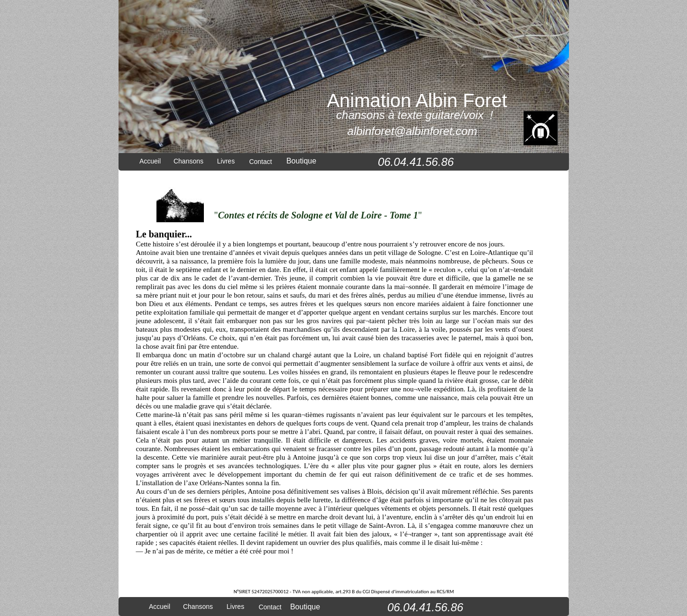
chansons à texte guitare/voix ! (415, 115)
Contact (260, 162)
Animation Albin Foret (417, 100)
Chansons (188, 161)
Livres (226, 161)
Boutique (301, 161)
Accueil (150, 161)
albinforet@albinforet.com (412, 131)
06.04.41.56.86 (416, 162)
